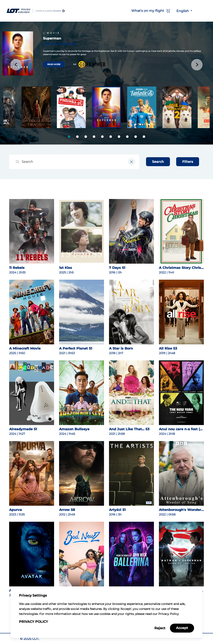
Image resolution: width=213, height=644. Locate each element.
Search (158, 162)
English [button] (183, 11)
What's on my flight (151, 11)
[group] (36, 107)
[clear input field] (132, 162)
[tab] (69, 137)
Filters (188, 162)
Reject (160, 628)
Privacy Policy (33, 622)
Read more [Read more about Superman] (54, 64)
